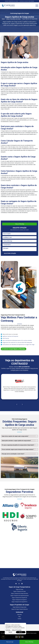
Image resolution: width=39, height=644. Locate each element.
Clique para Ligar (10, 642)
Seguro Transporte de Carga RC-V (20, 600)
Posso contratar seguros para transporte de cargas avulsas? (18, 449)
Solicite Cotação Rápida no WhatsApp (14, 349)
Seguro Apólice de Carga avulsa (20, 607)
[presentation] (17, 404)
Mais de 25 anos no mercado (9, 334)
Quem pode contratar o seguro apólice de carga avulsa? (16, 441)
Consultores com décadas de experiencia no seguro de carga (18, 345)
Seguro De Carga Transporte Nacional (19, 609)
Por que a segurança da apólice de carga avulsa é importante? (18, 445)
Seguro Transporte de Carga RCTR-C (20, 602)
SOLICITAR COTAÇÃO (10, 253)
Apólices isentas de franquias (9, 336)
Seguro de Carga (20, 589)
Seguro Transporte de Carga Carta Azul (19, 593)
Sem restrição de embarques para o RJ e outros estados (16, 340)
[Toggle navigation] (37, 6)
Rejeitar (10, 632)
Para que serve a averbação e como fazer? (13, 454)
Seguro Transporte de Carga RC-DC (19, 598)
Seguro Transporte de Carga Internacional (20, 596)
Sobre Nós (19, 615)
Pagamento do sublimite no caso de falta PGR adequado (16, 342)
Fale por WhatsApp (19, 224)
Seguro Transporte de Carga (19, 591)
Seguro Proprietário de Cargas (13, 19)
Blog (20, 617)
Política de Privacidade (17, 630)
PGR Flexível (5, 338)
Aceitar (21, 632)
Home (3, 19)
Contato (19, 619)
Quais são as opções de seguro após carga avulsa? (15, 436)
